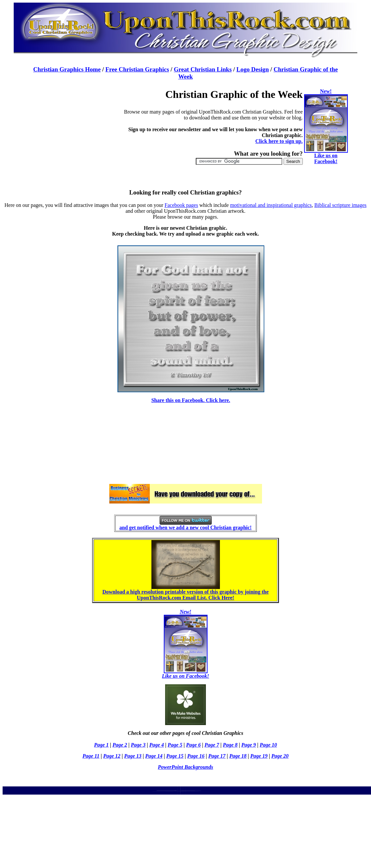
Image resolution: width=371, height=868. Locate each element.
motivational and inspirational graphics (271, 205)
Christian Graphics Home (67, 69)
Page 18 (238, 756)
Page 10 (268, 745)
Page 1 (101, 745)
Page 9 (248, 745)
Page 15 (175, 756)
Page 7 (212, 745)
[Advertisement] (72, 129)
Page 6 (193, 745)
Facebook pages (181, 205)
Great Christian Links (203, 69)
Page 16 (196, 756)
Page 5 (175, 745)
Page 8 (230, 745)
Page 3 (138, 745)
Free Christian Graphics (137, 69)
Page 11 (91, 756)
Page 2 (120, 745)
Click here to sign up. (279, 141)
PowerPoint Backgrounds (185, 767)
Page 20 (280, 756)
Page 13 (133, 756)
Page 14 (154, 756)
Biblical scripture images (340, 205)
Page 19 (259, 756)
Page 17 (217, 756)
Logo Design (253, 69)
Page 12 (112, 756)
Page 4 (156, 745)
